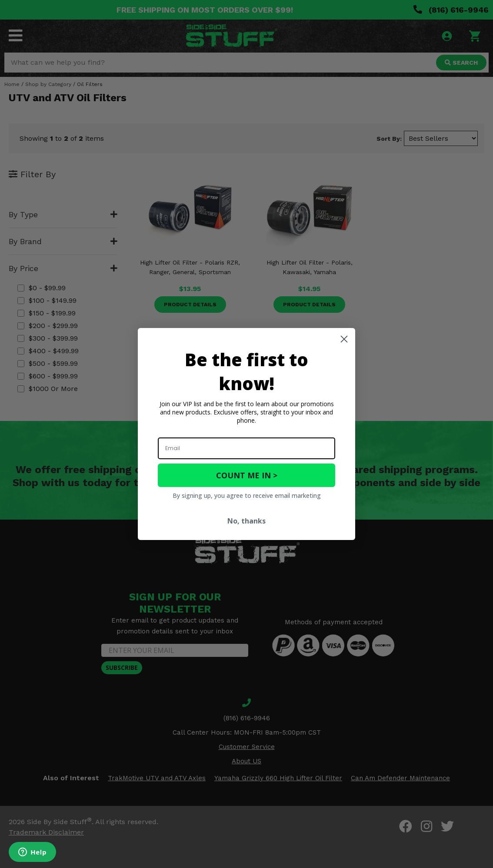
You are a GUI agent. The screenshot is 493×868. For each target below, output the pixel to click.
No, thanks (246, 521)
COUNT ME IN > (247, 475)
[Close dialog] (344, 339)
